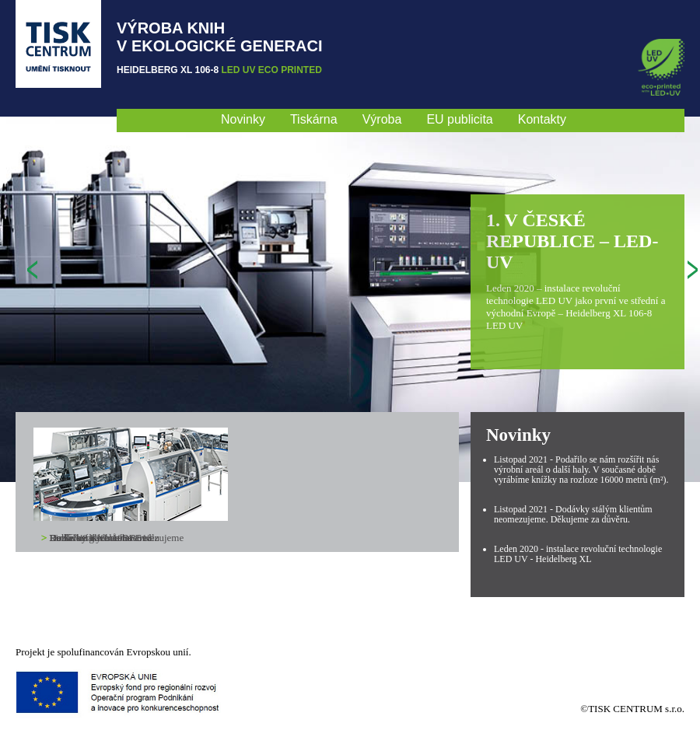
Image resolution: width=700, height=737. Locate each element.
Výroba (382, 119)
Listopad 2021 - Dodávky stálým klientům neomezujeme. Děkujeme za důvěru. (573, 514)
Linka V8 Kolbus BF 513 (101, 538)
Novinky (243, 119)
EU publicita (459, 119)
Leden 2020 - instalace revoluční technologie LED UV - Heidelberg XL (578, 554)
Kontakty (542, 119)
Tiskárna (314, 119)
